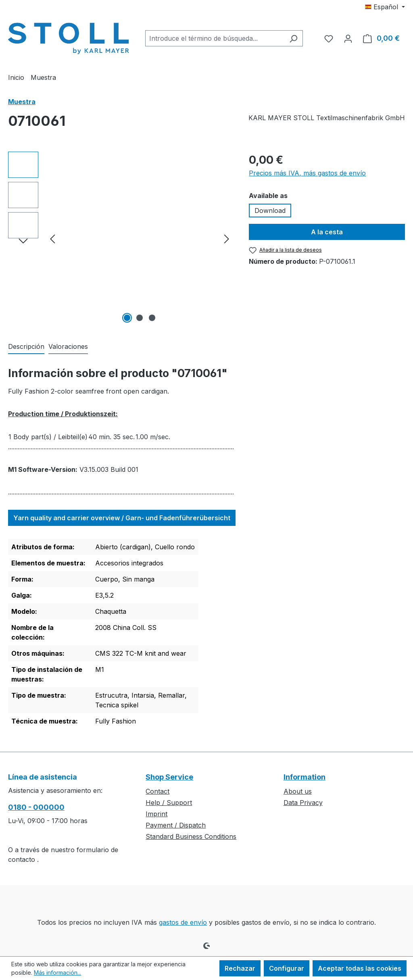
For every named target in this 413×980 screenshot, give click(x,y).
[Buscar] (293, 38)
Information (305, 777)
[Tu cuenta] (348, 38)
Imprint (156, 814)
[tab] (26, 347)
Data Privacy (303, 803)
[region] (120, 238)
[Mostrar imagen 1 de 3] (127, 318)
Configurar (287, 968)
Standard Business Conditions (191, 836)
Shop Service (169, 777)
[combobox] (215, 38)
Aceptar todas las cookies (360, 968)
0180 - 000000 (36, 807)
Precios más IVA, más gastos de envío (307, 173)
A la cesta (327, 232)
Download (270, 211)
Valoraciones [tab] (68, 346)
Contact (157, 791)
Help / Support (169, 803)
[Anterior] (52, 239)
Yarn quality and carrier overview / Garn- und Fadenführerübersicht (122, 518)
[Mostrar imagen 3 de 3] (152, 318)
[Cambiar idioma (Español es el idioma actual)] (385, 7)
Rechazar (240, 968)
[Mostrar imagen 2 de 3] (140, 318)
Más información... (57, 973)
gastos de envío (183, 922)
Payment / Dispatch (176, 825)
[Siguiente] (227, 239)
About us (298, 791)
